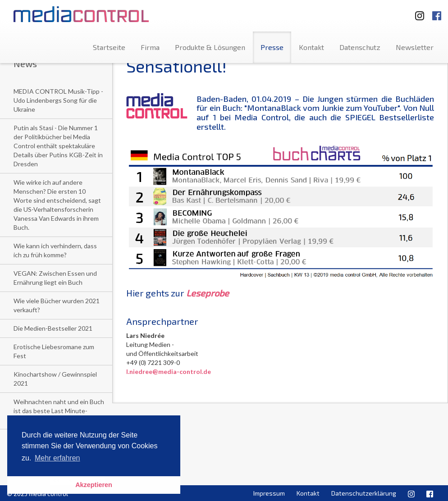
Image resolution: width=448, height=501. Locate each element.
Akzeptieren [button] (94, 485)
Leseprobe (208, 293)
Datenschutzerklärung (364, 493)
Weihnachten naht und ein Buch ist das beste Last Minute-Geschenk (59, 411)
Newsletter (415, 47)
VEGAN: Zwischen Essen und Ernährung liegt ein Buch (55, 278)
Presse (272, 47)
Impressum (269, 493)
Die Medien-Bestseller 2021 (53, 328)
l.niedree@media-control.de (169, 371)
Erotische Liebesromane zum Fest (54, 351)
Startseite (109, 47)
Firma (150, 47)
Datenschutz (360, 47)
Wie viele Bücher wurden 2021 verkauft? (57, 305)
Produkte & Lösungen (210, 47)
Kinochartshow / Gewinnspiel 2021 (55, 379)
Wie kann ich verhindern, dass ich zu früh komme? (55, 250)
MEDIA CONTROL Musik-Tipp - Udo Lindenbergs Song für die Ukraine (58, 100)
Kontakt (311, 47)
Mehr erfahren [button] (57, 458)
